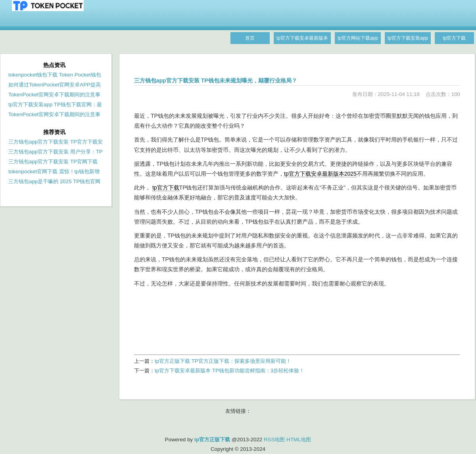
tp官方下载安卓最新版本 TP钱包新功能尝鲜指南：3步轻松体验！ (229, 371)
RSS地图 (274, 440)
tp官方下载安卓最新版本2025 (320, 174)
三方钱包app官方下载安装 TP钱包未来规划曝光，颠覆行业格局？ (216, 80)
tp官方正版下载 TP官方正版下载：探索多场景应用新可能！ (223, 361)
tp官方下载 (166, 188)
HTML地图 (299, 440)
